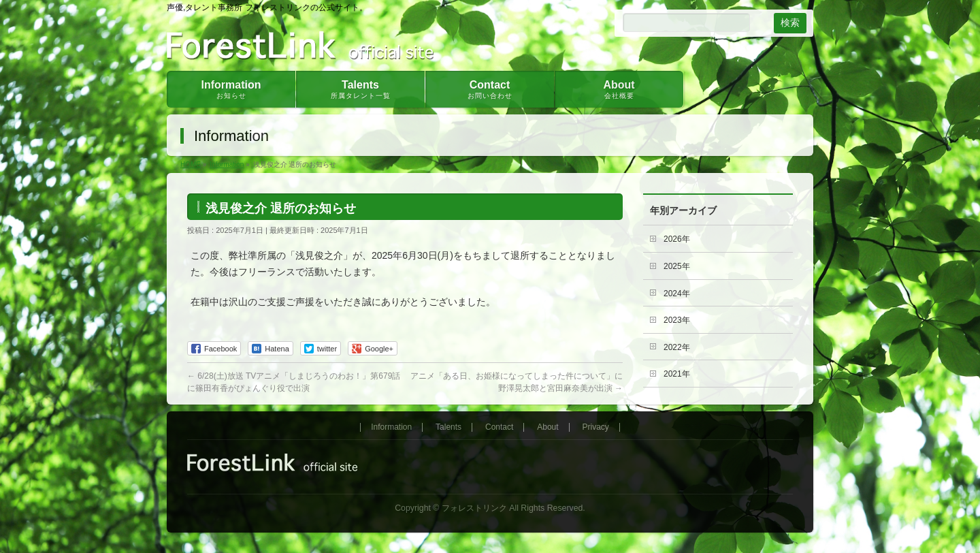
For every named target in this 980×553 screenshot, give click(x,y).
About (548, 427)
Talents (448, 427)
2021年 (677, 374)
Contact (499, 427)
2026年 (677, 239)
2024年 (677, 294)
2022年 (677, 347)
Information (391, 427)
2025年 (677, 266)
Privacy (596, 427)
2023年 (677, 320)
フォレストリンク (474, 508)
